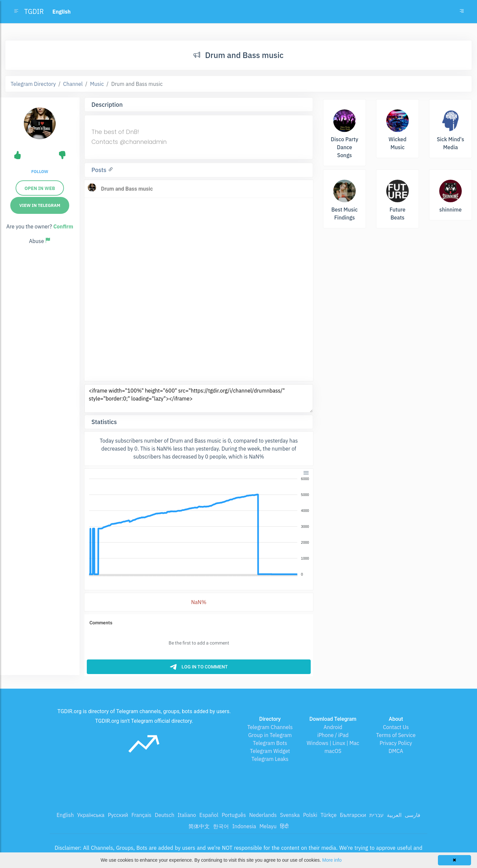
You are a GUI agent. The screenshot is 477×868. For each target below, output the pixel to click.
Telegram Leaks (270, 759)
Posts (100, 170)
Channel (73, 84)
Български (353, 815)
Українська (91, 815)
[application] (199, 527)
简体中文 (199, 826)
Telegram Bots (270, 743)
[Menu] (306, 473)
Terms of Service (396, 735)
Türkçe (329, 815)
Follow (40, 172)
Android (333, 727)
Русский (118, 815)
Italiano (187, 815)
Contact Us (396, 727)
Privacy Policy (396, 743)
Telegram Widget (270, 751)
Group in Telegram (270, 735)
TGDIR (34, 11)
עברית (376, 815)
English (65, 815)
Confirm (63, 226)
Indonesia (244, 826)
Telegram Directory (33, 84)
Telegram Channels (270, 727)
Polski (310, 815)
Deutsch (164, 815)
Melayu (268, 826)
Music (97, 84)
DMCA (396, 751)
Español (209, 815)
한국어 (221, 826)
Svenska (290, 815)
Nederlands (263, 815)
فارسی (413, 815)
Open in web (40, 188)
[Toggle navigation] (462, 12)
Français (141, 815)
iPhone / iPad (333, 735)
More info (332, 860)
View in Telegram (40, 205)
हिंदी (284, 826)
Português (234, 815)
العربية (394, 815)
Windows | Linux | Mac (333, 743)
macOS (333, 751)
